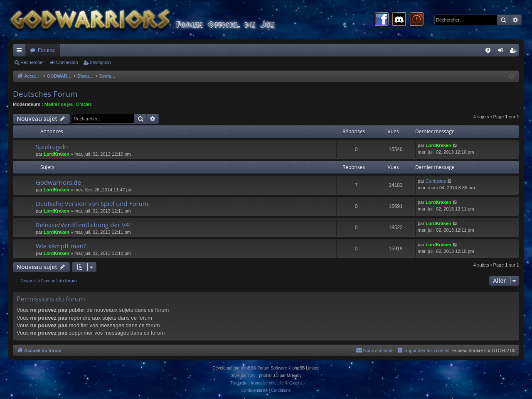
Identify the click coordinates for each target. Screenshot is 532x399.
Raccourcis (21, 52)
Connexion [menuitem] (502, 52)
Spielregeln (52, 147)
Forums (46, 50)
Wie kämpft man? (61, 246)
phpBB (247, 368)
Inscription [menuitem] (515, 52)
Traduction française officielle (257, 383)
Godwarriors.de (58, 182)
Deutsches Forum (45, 94)
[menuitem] (488, 50)
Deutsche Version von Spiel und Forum (92, 203)
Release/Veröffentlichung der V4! (83, 225)
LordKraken (57, 154)
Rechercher (32, 62)
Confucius (436, 181)
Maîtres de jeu (59, 104)
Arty (252, 376)
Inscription (101, 62)
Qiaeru (296, 383)
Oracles (84, 104)
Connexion (67, 62)
